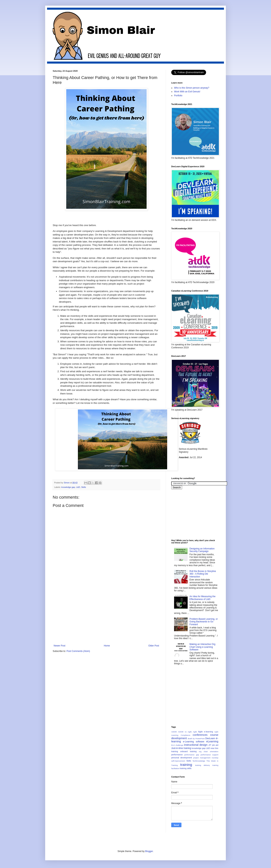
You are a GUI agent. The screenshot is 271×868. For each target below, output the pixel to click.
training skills (186, 768)
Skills (83, 487)
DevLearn (210, 738)
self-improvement (178, 761)
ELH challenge (177, 745)
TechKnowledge (199, 761)
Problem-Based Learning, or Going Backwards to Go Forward (204, 622)
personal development (182, 758)
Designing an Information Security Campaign (202, 550)
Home (107, 646)
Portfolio (178, 96)
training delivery (202, 765)
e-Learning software (194, 742)
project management (202, 758)
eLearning (212, 741)
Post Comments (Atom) (78, 651)
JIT (210, 745)
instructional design (196, 745)
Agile (195, 732)
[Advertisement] (106, 616)
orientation (214, 751)
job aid (215, 745)
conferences (200, 735)
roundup (215, 758)
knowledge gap (68, 487)
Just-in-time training (181, 748)
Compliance (185, 735)
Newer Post (59, 646)
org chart (203, 751)
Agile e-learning (206, 732)
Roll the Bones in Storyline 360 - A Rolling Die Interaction (203, 574)
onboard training (188, 751)
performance (177, 755)
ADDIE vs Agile (185, 732)
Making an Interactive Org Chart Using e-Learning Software (202, 647)
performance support (209, 755)
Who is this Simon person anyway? (192, 88)
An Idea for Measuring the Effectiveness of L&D (202, 598)
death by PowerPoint (196, 739)
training (186, 765)
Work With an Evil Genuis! (187, 92)
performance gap (192, 755)
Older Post (154, 646)
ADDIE (174, 732)
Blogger (149, 851)
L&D (78, 487)
